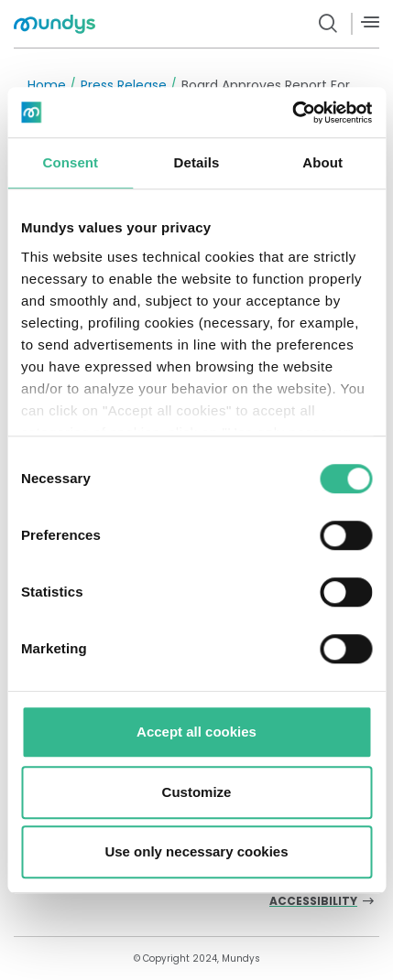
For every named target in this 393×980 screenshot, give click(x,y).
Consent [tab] (70, 162)
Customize (197, 792)
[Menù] (370, 22)
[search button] (328, 24)
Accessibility (313, 902)
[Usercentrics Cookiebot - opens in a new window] (292, 113)
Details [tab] (197, 162)
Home (47, 85)
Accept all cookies (196, 732)
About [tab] (322, 162)
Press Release (124, 85)
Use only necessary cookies (196, 851)
